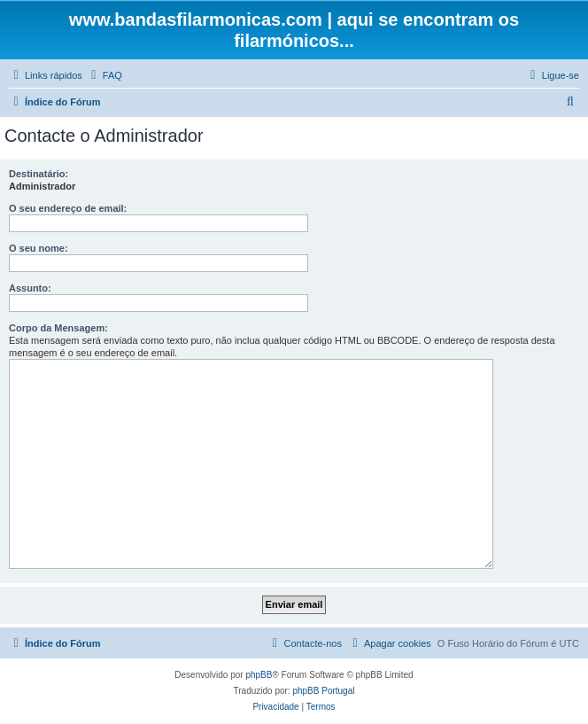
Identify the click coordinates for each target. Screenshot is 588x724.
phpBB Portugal (323, 691)
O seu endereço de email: (68, 208)
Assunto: (30, 288)
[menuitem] (104, 75)
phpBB (259, 675)
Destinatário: (39, 174)
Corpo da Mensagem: (58, 328)
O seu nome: (39, 248)
